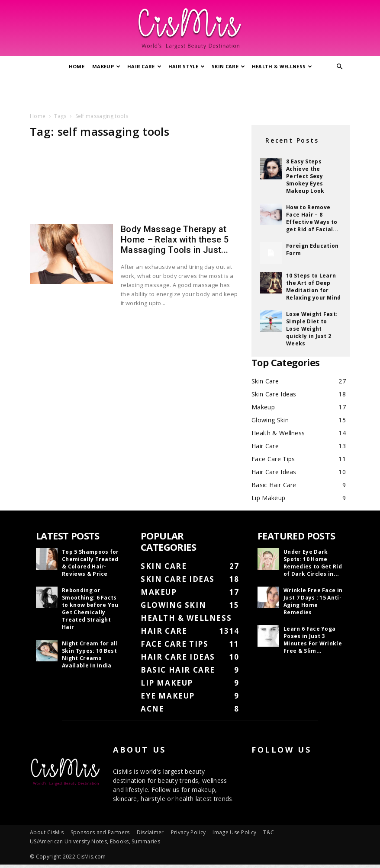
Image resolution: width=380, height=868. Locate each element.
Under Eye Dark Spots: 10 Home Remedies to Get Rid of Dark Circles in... (313, 563)
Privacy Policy (188, 832)
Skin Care (228, 66)
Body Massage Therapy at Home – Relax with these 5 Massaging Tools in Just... (175, 239)
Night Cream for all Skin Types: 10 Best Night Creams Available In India (90, 654)
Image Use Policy (234, 832)
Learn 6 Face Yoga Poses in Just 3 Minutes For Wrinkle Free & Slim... (313, 640)
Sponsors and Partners (100, 832)
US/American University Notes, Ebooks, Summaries (95, 841)
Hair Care (144, 66)
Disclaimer (150, 832)
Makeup (106, 66)
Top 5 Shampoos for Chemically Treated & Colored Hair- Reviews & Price (90, 563)
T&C (269, 832)
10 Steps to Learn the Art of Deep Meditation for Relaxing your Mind (314, 287)
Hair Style (187, 66)
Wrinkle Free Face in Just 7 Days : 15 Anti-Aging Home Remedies (313, 601)
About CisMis (47, 832)
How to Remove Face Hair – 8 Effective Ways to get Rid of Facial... (312, 218)
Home (77, 66)
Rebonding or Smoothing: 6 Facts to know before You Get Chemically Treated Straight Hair (90, 609)
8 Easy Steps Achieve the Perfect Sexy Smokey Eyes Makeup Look (305, 176)
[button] (340, 67)
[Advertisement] (190, 92)
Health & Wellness (282, 66)
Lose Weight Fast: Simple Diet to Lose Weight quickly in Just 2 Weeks (312, 329)
